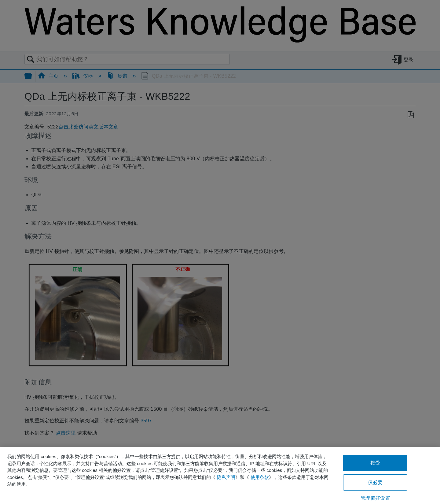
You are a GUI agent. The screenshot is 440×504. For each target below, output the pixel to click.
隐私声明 (226, 477)
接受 (375, 463)
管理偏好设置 (375, 498)
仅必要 (375, 482)
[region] (220, 476)
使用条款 (260, 477)
